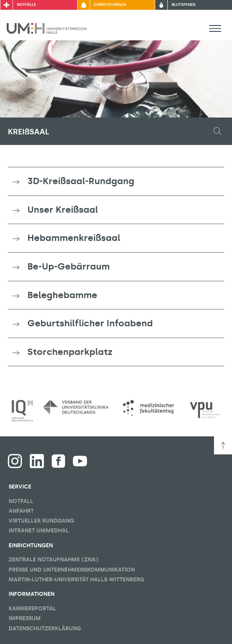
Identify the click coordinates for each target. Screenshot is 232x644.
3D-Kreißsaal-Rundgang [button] (81, 181)
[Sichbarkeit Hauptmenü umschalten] (215, 28)
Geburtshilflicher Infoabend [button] (90, 323)
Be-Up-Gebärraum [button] (69, 266)
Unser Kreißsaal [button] (63, 210)
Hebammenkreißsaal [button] (74, 238)
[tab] (116, 181)
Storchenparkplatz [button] (70, 352)
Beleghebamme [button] (62, 295)
